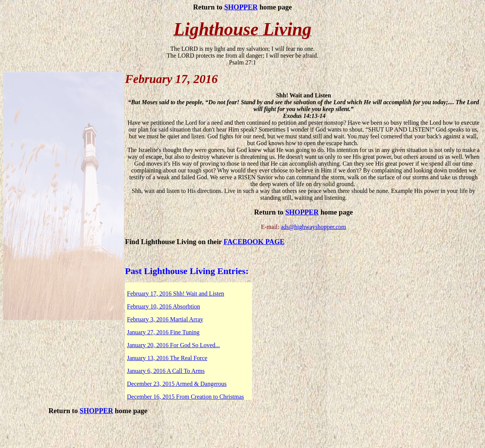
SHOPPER (241, 7)
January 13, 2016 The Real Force (167, 358)
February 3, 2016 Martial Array (165, 319)
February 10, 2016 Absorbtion (163, 306)
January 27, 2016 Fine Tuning (163, 332)
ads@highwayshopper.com (313, 227)
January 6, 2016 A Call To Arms (166, 371)
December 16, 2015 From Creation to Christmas (185, 397)
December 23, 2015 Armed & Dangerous (177, 384)
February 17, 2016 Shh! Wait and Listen (176, 294)
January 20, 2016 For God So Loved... (173, 345)
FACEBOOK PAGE (254, 242)
